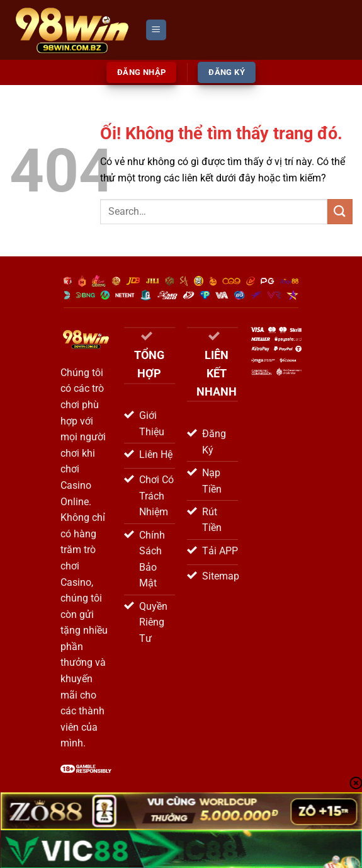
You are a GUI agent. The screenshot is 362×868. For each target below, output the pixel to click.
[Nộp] (340, 211)
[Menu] (156, 30)
